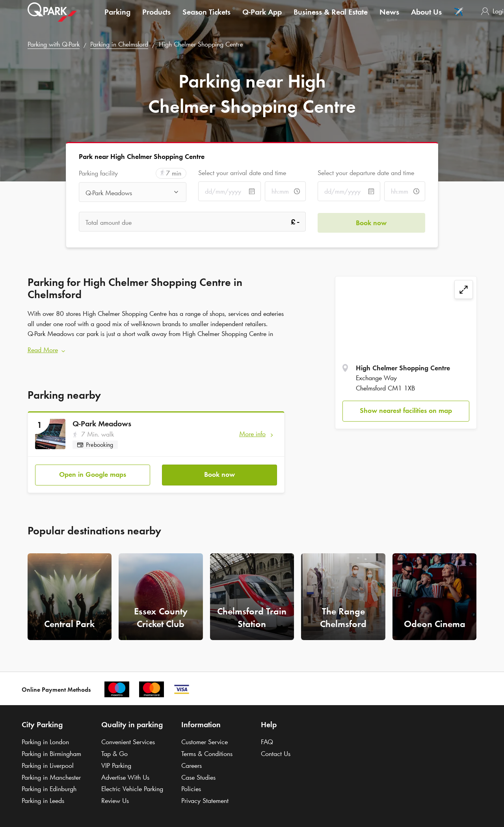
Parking (117, 17)
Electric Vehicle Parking (132, 788)
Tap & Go (114, 752)
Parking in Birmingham (51, 752)
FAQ (267, 741)
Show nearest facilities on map (406, 411)
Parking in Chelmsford (119, 44)
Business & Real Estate (331, 17)
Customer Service (205, 741)
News (389, 17)
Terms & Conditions (207, 752)
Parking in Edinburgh (49, 788)
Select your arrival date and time (242, 173)
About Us (426, 17)
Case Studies (198, 776)
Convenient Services (128, 741)
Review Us (115, 799)
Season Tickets (206, 17)
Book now (219, 473)
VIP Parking (116, 764)
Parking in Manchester (51, 776)
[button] (156, 350)
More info (252, 433)
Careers (192, 764)
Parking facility (98, 173)
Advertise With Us (125, 776)
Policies (191, 788)
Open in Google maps (93, 473)
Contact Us (276, 752)
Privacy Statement (205, 799)
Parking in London (45, 741)
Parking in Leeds (43, 799)
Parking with (54, 44)
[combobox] (133, 193)
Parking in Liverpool (48, 764)
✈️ (458, 17)
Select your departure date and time (366, 173)
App (262, 17)
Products (156, 17)
